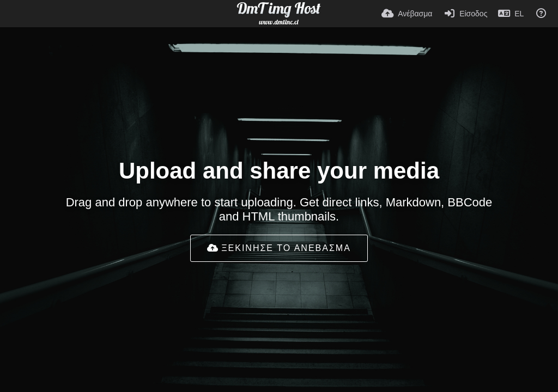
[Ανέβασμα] (407, 14)
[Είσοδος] (465, 14)
